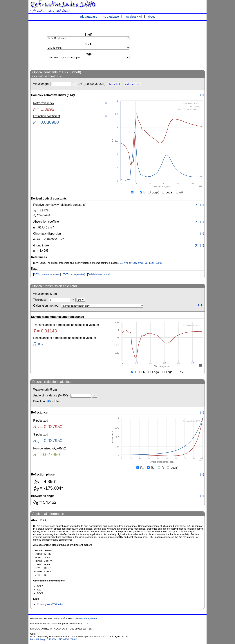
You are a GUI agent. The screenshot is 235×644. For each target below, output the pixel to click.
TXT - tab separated (74, 274)
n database (111, 17)
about (151, 17)
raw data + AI (133, 17)
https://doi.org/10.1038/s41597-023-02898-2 (54, 639)
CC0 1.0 (86, 624)
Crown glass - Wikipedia (50, 604)
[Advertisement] (177, 45)
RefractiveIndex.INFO (63, 4)
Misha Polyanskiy (88, 618)
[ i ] (202, 95)
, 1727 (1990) (141, 263)
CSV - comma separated (47, 274)
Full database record (99, 274)
